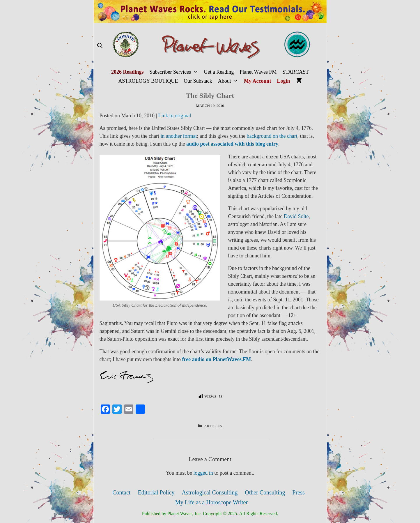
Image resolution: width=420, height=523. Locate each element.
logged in (203, 473)
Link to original (175, 116)
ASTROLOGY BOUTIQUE (148, 81)
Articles (213, 426)
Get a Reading (219, 72)
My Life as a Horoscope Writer (211, 502)
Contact (121, 492)
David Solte (296, 216)
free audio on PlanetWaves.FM (216, 359)
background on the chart (272, 136)
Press (299, 492)
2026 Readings (127, 72)
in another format (179, 136)
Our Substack (198, 81)
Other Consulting (265, 492)
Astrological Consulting (210, 492)
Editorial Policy (156, 492)
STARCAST (296, 72)
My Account (258, 81)
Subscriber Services (175, 72)
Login (284, 81)
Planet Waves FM (258, 72)
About (230, 81)
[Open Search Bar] (100, 46)
